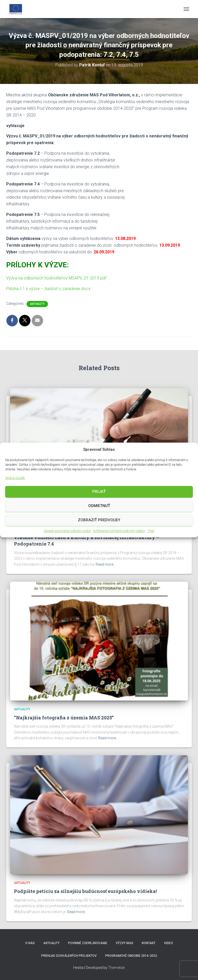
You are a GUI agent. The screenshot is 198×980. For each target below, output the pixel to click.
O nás (30, 943)
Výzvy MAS (125, 943)
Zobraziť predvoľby (99, 520)
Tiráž (151, 531)
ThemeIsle (116, 968)
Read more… (106, 564)
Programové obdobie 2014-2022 (131, 956)
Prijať (99, 492)
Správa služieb (15, 478)
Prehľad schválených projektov (69, 956)
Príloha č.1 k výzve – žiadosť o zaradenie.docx (48, 289)
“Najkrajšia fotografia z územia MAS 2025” (64, 718)
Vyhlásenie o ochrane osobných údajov (119, 531)
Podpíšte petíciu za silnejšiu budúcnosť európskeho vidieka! (85, 891)
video (168, 943)
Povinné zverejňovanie (88, 943)
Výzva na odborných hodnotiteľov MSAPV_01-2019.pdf (56, 278)
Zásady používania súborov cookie (67, 531)
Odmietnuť (99, 506)
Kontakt (149, 943)
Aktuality (37, 304)
